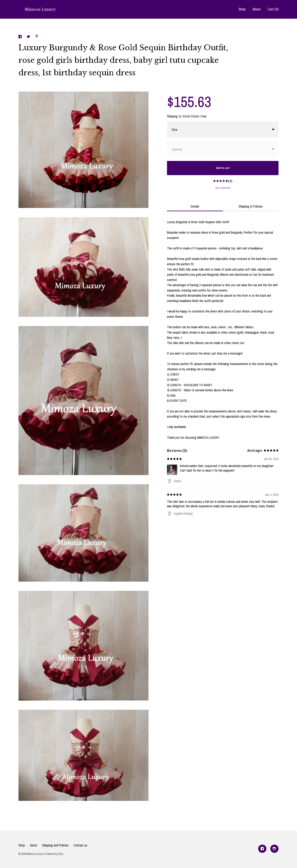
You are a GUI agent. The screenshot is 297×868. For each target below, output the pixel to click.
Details (195, 206)
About (257, 9)
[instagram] (274, 849)
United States (191, 116)
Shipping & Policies (251, 206)
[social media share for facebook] (21, 37)
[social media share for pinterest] (37, 37)
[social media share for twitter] (29, 37)
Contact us (80, 845)
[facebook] (262, 849)
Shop (242, 9)
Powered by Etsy (54, 854)
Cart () (273, 9)
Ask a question (223, 188)
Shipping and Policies (55, 845)
